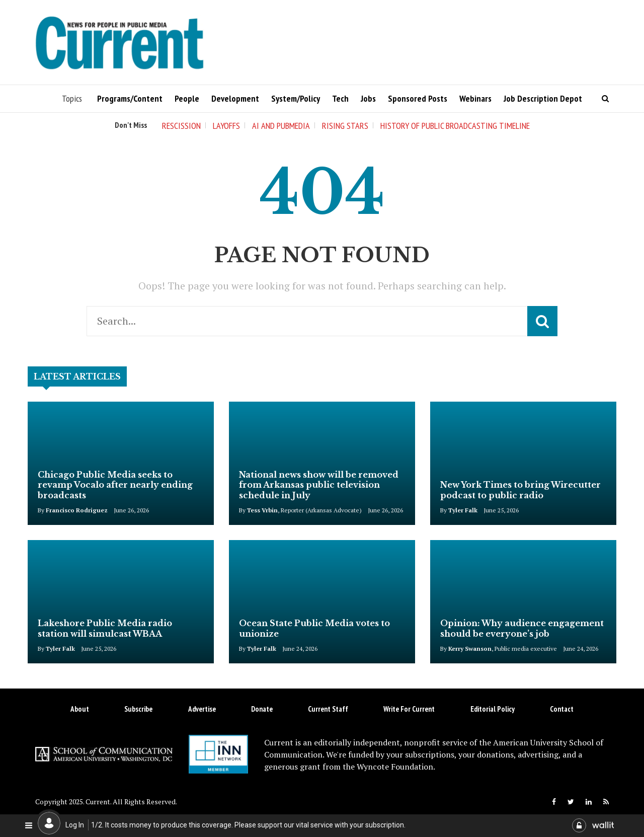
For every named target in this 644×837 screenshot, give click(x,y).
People (187, 98)
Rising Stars (345, 126)
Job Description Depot (543, 98)
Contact (562, 709)
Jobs (368, 98)
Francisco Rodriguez (77, 510)
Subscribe (138, 709)
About (80, 709)
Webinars (475, 98)
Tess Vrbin (262, 510)
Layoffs (226, 126)
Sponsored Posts (418, 98)
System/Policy (296, 98)
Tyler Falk (463, 510)
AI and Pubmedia (281, 126)
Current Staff (328, 709)
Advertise (202, 709)
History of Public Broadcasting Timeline (455, 126)
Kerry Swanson (470, 649)
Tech (340, 98)
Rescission (181, 126)
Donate (262, 709)
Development (235, 98)
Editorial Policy (493, 709)
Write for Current (409, 709)
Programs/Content (130, 98)
